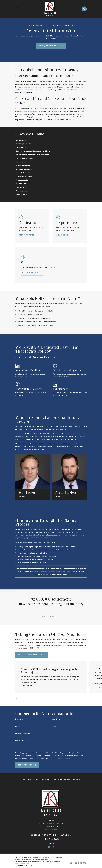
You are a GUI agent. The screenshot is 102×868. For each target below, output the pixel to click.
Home (24, 785)
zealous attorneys (30, 111)
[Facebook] (53, 853)
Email (54, 728)
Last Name (56, 721)
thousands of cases (44, 90)
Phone (18, 728)
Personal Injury (46, 785)
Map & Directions (51, 835)
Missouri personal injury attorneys (34, 87)
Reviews (67, 785)
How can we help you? (23, 743)
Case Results (58, 785)
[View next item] (60, 614)
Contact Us (76, 785)
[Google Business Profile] (49, 853)
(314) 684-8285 (33, 650)
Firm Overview (33, 785)
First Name (19, 721)
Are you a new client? (23, 736)
